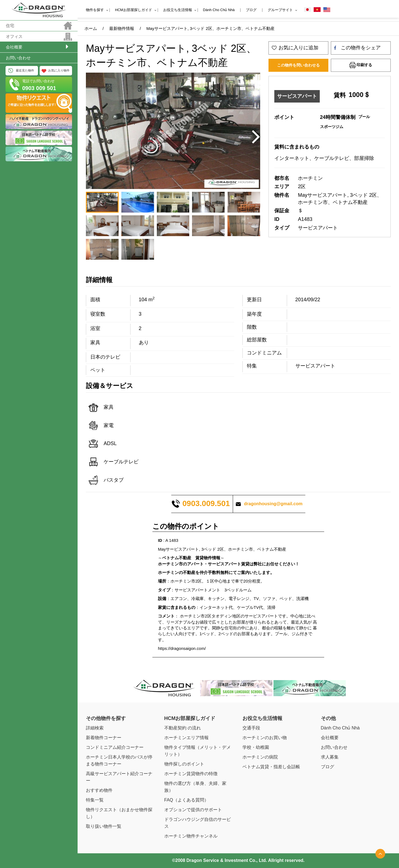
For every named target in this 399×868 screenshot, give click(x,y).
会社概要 (14, 47)
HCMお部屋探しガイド (134, 10)
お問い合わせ (18, 58)
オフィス (14, 36)
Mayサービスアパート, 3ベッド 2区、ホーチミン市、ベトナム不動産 (210, 28)
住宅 (10, 26)
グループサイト (280, 10)
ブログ (251, 10)
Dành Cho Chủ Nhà (219, 10)
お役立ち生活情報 (178, 10)
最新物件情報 (122, 28)
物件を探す (95, 10)
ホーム (91, 28)
